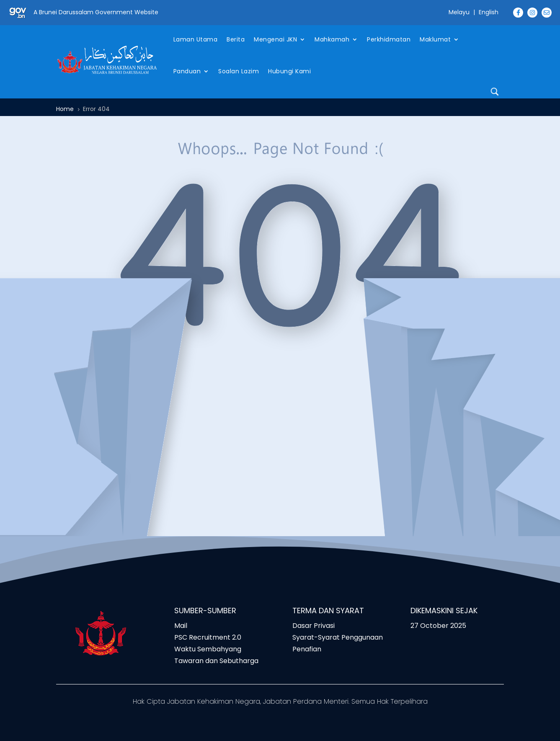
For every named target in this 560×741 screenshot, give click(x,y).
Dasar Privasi (314, 626)
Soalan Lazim (239, 71)
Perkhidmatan (389, 39)
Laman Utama (196, 39)
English (489, 12)
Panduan (187, 71)
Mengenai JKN (275, 39)
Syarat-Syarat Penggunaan (338, 637)
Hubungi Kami (289, 71)
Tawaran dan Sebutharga (216, 661)
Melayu (459, 12)
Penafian (307, 649)
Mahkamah (332, 39)
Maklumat (435, 39)
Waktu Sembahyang (208, 649)
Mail (181, 626)
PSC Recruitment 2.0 (208, 637)
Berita (236, 39)
